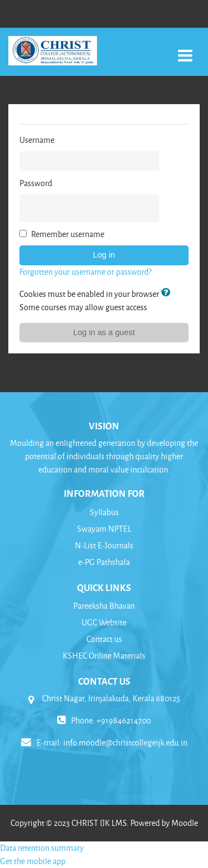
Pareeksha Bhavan (104, 606)
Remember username (68, 234)
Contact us (104, 639)
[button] (168, 294)
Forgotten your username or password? (85, 272)
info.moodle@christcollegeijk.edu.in (125, 743)
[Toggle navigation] (185, 50)
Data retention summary (42, 848)
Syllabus (104, 512)
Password (36, 183)
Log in (104, 255)
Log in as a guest (104, 332)
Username (37, 140)
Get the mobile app (33, 861)
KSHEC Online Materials (104, 656)
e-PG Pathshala (104, 562)
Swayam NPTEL (104, 529)
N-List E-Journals (104, 545)
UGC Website (104, 622)
